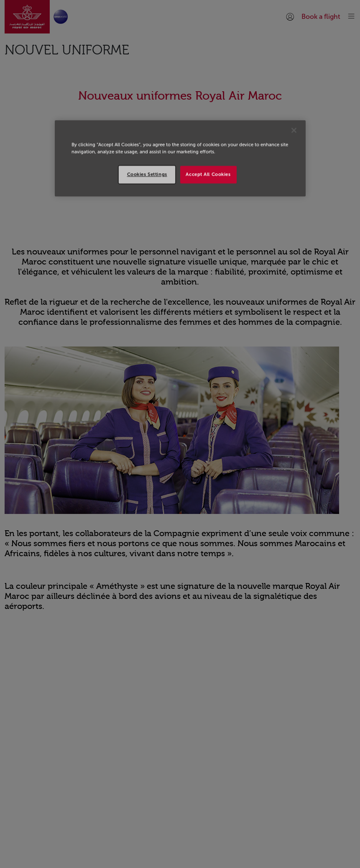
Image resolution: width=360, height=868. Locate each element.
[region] (180, 158)
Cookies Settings (147, 175)
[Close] (294, 130)
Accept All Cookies (208, 175)
